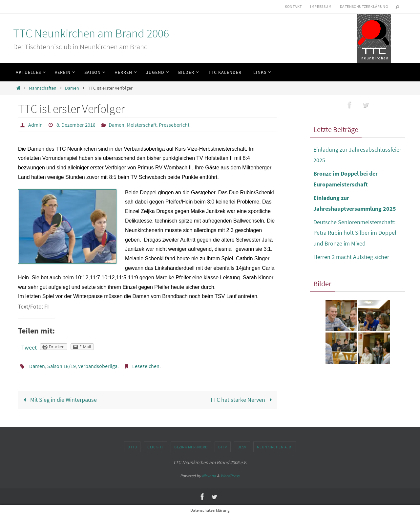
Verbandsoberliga (98, 366)
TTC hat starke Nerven (242, 400)
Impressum (321, 6)
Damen (72, 88)
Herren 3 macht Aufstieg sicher (351, 257)
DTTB (132, 447)
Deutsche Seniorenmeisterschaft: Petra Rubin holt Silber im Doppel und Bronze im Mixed (355, 233)
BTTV (223, 447)
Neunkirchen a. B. (275, 447)
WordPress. (230, 476)
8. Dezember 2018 (76, 125)
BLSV (242, 447)
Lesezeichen (146, 366)
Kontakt (293, 6)
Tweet (29, 347)
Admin (35, 125)
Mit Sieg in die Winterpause (59, 400)
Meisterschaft (142, 125)
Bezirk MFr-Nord (191, 447)
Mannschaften (43, 88)
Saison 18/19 (62, 366)
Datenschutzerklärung (364, 6)
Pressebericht (174, 125)
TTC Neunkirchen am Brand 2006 (91, 33)
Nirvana (209, 476)
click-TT (156, 447)
